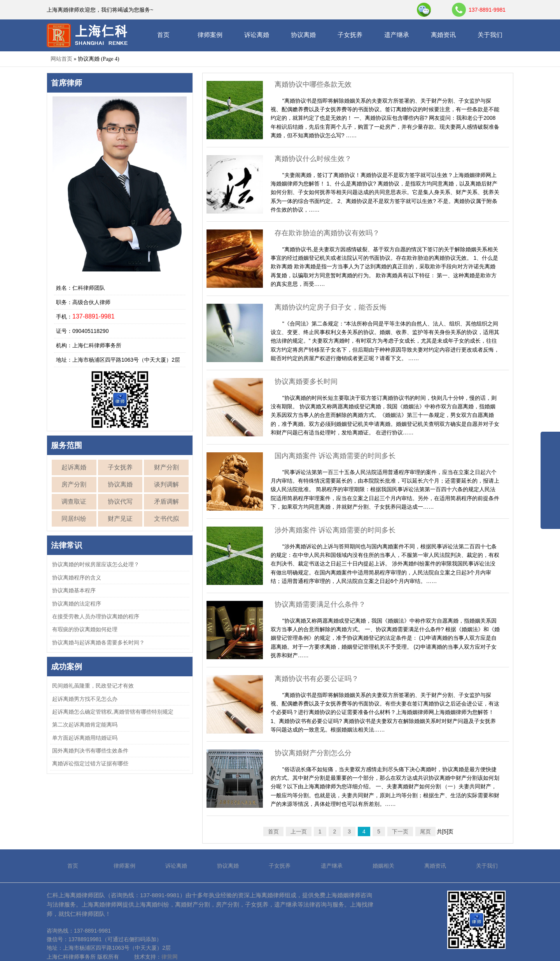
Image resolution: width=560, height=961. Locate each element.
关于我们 (490, 35)
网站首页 (61, 59)
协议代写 (120, 502)
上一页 (299, 831)
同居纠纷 (74, 519)
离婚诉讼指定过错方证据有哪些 (90, 763)
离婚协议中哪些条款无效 (313, 84)
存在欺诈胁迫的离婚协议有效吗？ (327, 233)
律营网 (170, 957)
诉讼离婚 (257, 35)
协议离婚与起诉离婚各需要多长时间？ (98, 642)
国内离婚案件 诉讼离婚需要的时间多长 (335, 456)
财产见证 (120, 519)
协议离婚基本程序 (74, 590)
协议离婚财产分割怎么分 (313, 753)
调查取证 (74, 502)
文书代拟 (166, 519)
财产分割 (166, 467)
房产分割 (74, 484)
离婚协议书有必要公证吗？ (317, 679)
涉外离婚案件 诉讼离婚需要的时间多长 (335, 530)
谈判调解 (166, 484)
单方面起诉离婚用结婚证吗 (85, 738)
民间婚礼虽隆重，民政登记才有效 (93, 686)
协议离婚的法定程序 (77, 604)
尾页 (425, 831)
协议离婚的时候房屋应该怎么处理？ (96, 564)
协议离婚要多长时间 (306, 382)
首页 (163, 35)
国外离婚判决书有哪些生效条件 (90, 751)
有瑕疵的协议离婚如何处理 (85, 629)
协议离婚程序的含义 (77, 578)
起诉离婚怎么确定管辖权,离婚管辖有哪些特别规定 (113, 712)
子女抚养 (350, 35)
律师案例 (210, 35)
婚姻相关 (383, 866)
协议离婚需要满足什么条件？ (320, 604)
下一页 (400, 831)
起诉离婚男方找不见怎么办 (85, 699)
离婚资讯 (443, 35)
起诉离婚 (74, 467)
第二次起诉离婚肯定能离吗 (85, 725)
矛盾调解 (166, 502)
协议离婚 (303, 35)
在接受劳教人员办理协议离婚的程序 (96, 616)
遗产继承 (397, 35)
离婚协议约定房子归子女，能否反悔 (331, 307)
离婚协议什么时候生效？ (313, 159)
